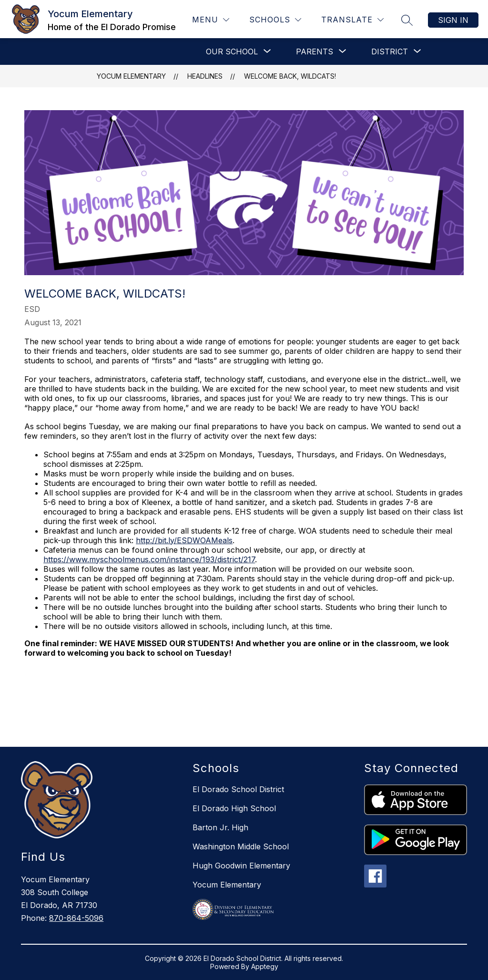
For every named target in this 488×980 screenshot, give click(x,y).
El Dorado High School (234, 808)
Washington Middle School (241, 846)
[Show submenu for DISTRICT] (390, 52)
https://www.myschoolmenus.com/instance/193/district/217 (149, 559)
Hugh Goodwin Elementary (241, 866)
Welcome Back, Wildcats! (290, 76)
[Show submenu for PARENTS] (315, 52)
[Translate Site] (352, 20)
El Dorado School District (238, 789)
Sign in (453, 20)
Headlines (205, 76)
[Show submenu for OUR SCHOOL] (232, 52)
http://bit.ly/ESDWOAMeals (184, 540)
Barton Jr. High (220, 827)
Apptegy (265, 966)
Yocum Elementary (131, 76)
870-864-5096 (76, 918)
